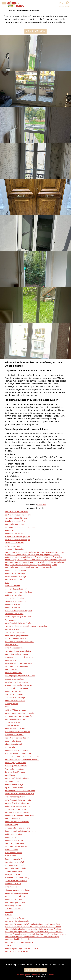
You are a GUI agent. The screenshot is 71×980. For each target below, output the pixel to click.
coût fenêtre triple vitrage (15, 697)
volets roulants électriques (15, 598)
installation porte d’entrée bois (17, 666)
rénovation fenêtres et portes (16, 750)
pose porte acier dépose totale (17, 921)
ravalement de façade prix (15, 797)
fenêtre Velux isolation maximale (18, 806)
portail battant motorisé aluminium (19, 663)
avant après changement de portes (18, 611)
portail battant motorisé (14, 580)
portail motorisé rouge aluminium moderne (22, 760)
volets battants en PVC (14, 853)
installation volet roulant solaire (17, 738)
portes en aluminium (13, 884)
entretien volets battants (14, 819)
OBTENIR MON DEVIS (37, 31)
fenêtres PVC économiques (15, 710)
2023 (7, 707)
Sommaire (50, 975)
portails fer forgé (11, 825)
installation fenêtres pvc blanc (16, 512)
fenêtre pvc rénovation (14, 834)
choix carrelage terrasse (14, 871)
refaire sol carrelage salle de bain (18, 890)
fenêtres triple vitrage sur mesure (18, 617)
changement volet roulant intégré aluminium (22, 756)
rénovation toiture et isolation (16, 518)
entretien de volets (12, 670)
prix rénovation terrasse (14, 735)
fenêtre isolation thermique (16, 570)
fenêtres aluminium (12, 837)
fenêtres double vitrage (14, 784)
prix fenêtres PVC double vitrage (17, 878)
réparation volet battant (14, 787)
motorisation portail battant (16, 524)
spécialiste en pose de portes (16, 881)
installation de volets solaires (16, 865)
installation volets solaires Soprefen (19, 716)
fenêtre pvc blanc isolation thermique (19, 794)
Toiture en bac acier (12, 722)
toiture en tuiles (11, 660)
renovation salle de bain (14, 614)
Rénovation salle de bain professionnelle (21, 831)
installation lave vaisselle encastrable (19, 642)
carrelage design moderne (15, 549)
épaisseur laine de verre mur (16, 601)
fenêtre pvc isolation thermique (17, 822)
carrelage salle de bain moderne (17, 688)
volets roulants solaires (14, 694)
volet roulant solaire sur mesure (17, 732)
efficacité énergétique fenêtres (17, 635)
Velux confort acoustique (14, 769)
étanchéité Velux (11, 850)
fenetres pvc (10, 530)
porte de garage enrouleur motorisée (19, 713)
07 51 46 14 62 (59, 964)
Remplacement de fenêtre (15, 521)
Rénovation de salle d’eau (15, 859)
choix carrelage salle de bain (16, 589)
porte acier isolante (12, 586)
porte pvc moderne (12, 874)
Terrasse (8, 945)
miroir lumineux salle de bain (16, 729)
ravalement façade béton (15, 843)
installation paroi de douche (16, 846)
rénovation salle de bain (14, 533)
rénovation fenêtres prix (14, 840)
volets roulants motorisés (15, 918)
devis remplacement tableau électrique (20, 791)
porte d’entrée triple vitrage (16, 576)
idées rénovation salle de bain (16, 639)
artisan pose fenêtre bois (14, 543)
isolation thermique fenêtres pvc (17, 540)
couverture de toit (12, 725)
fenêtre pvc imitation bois (15, 701)
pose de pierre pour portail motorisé (19, 942)
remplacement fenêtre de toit (16, 952)
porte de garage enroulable (16, 763)
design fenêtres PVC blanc (15, 772)
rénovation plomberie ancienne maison (20, 815)
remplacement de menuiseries (17, 812)
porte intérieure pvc (13, 887)
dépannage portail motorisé (16, 766)
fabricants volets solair (14, 744)
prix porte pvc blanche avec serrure (19, 685)
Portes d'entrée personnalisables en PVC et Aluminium (26, 626)
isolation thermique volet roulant (18, 515)
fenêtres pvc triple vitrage (15, 573)
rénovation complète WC (14, 862)
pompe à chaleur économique (17, 893)
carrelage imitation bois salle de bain (19, 592)
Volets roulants (11, 856)
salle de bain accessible (14, 909)
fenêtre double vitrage (13, 899)
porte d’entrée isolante (14, 673)
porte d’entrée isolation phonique (18, 778)
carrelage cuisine (11, 704)
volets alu (9, 915)
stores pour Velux (12, 645)
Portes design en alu (13, 905)
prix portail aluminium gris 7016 (17, 537)
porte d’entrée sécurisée (14, 648)
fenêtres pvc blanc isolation (15, 595)
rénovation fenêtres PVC (14, 604)
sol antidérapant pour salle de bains (19, 657)
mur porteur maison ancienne (17, 654)
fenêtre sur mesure (12, 607)
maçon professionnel (13, 741)
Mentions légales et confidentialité (29, 975)
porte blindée (10, 775)
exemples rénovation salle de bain (18, 753)
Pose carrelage (11, 620)
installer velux (10, 747)
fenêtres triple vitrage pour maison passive (22, 948)
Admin (44, 975)
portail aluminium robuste (15, 719)
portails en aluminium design (16, 682)
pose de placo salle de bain (15, 868)
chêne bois (9, 912)
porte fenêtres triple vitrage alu (17, 803)
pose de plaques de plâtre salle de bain (20, 676)
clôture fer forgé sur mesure (16, 809)
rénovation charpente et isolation (18, 651)
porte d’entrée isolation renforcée (18, 623)
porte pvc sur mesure (13, 546)
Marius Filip (41, 505)
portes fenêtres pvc (12, 629)
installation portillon (13, 781)
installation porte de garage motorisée (20, 527)
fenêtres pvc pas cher (13, 691)
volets (7, 583)
